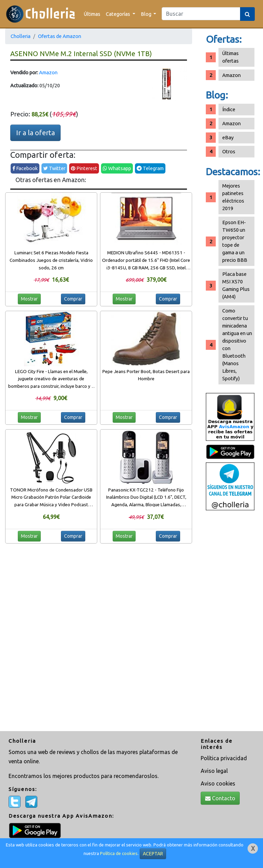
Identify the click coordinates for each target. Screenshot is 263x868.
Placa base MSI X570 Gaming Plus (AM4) (236, 285)
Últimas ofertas (230, 57)
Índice (229, 109)
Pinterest (84, 168)
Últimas (92, 14)
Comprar (73, 299)
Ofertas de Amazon (60, 36)
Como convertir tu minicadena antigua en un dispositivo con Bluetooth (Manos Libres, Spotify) (237, 344)
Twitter (54, 168)
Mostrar (29, 299)
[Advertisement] (230, 622)
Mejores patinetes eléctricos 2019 (233, 197)
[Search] (201, 14)
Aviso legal (214, 771)
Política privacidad (224, 758)
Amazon (48, 72)
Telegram (150, 168)
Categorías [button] (118, 14)
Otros (229, 151)
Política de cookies (119, 853)
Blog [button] (147, 14)
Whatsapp (117, 168)
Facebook (25, 168)
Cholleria (21, 36)
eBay (228, 137)
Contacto (220, 798)
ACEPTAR (153, 854)
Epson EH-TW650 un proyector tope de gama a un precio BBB (235, 241)
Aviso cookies (218, 783)
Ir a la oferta (35, 133)
